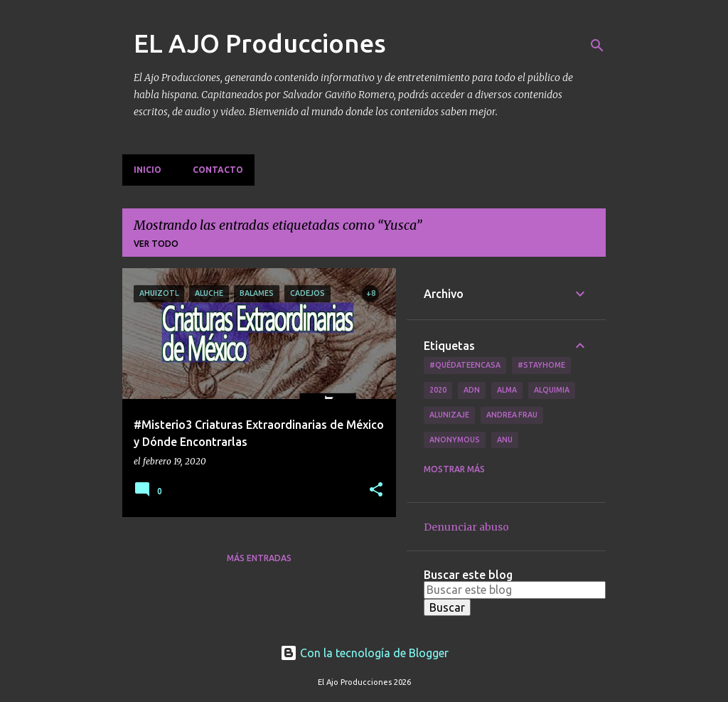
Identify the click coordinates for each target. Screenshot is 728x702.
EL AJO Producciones (260, 43)
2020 (438, 390)
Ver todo (156, 244)
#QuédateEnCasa (465, 365)
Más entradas (259, 558)
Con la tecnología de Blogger (364, 653)
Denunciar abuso (466, 527)
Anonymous (455, 440)
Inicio (148, 170)
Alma (507, 390)
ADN (472, 390)
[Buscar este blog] (515, 590)
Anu (505, 440)
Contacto (218, 170)
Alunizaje (449, 415)
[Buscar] (597, 46)
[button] (376, 490)
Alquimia (552, 390)
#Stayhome (541, 365)
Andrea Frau (512, 415)
